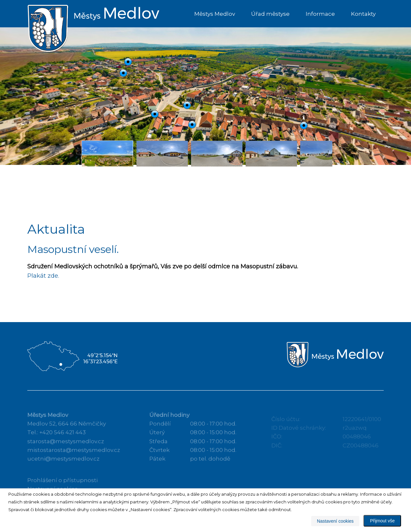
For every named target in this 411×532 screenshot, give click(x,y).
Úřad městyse (270, 14)
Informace (320, 14)
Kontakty (363, 14)
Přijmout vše (382, 521)
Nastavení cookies (335, 521)
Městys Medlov (215, 14)
